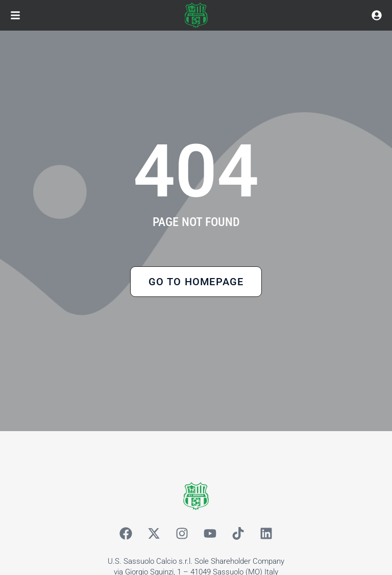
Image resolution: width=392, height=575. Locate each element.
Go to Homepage (196, 282)
